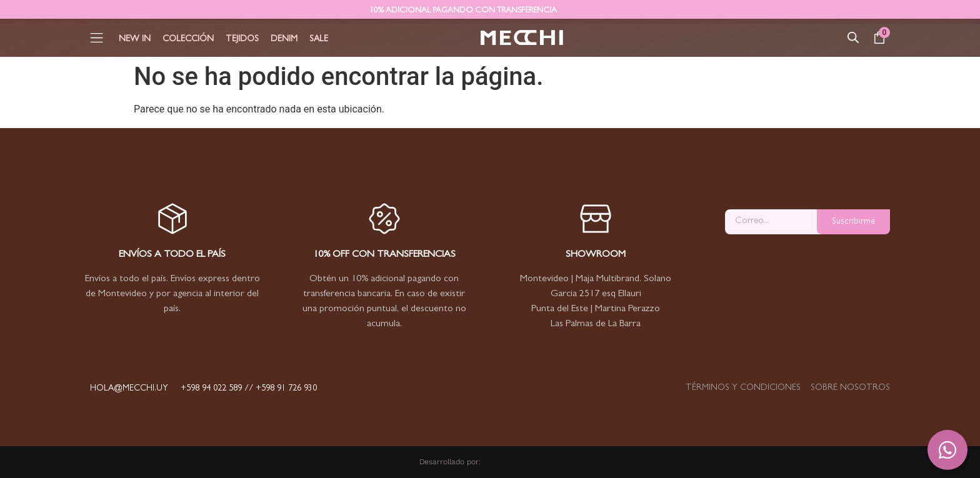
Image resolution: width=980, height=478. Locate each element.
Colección (188, 39)
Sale (319, 39)
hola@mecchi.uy (129, 389)
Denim (284, 39)
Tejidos (242, 39)
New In (135, 39)
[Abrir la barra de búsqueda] (853, 37)
